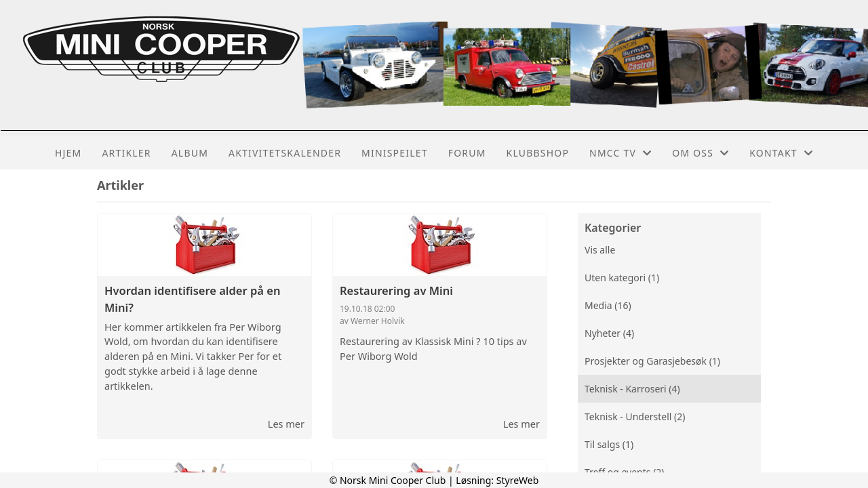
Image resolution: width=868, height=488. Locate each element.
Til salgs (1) (609, 444)
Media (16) (608, 305)
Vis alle (600, 250)
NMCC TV (620, 153)
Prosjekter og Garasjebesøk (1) (652, 361)
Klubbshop (538, 153)
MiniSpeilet (395, 153)
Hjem (68, 153)
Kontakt (781, 153)
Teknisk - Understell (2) (635, 416)
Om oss (701, 153)
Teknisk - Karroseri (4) (632, 389)
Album (190, 153)
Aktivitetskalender (285, 153)
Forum (467, 153)
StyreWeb (518, 480)
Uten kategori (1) (622, 278)
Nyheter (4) (609, 333)
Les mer (286, 424)
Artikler (126, 153)
